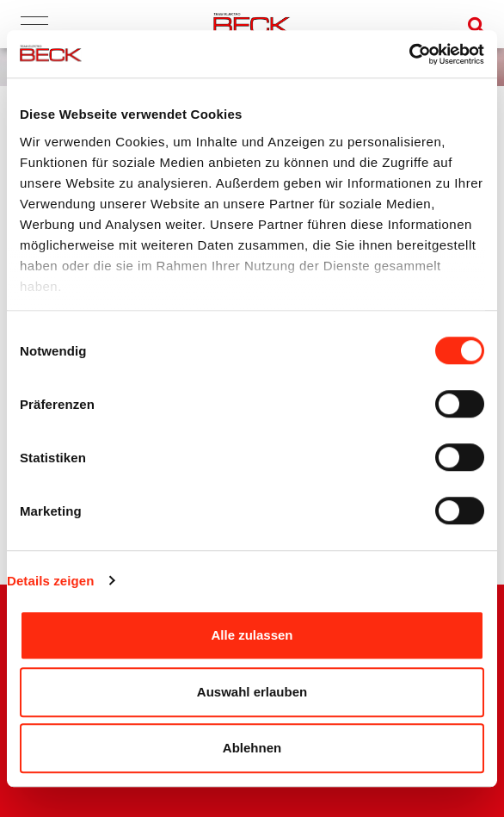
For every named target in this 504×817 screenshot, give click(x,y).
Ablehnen (252, 748)
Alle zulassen (252, 635)
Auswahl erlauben (252, 692)
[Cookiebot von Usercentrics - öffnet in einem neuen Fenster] (409, 54)
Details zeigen (50, 581)
